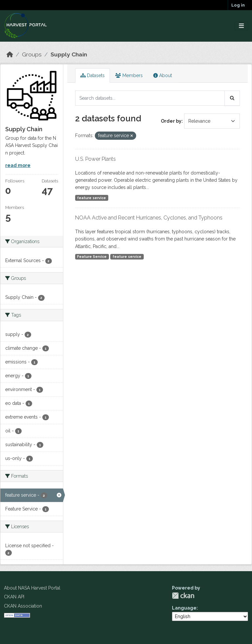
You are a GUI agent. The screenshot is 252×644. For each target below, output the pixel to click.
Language (184, 608)
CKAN (183, 596)
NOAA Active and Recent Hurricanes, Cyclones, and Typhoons (149, 218)
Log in (238, 5)
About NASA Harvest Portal (32, 588)
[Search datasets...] (150, 98)
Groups (32, 54)
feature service (92, 198)
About (163, 75)
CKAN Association (23, 606)
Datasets (93, 75)
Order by (171, 121)
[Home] (10, 54)
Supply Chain (69, 54)
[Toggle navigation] (241, 26)
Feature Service (92, 257)
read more (18, 165)
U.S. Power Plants (95, 159)
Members (129, 75)
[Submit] (232, 98)
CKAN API (14, 597)
